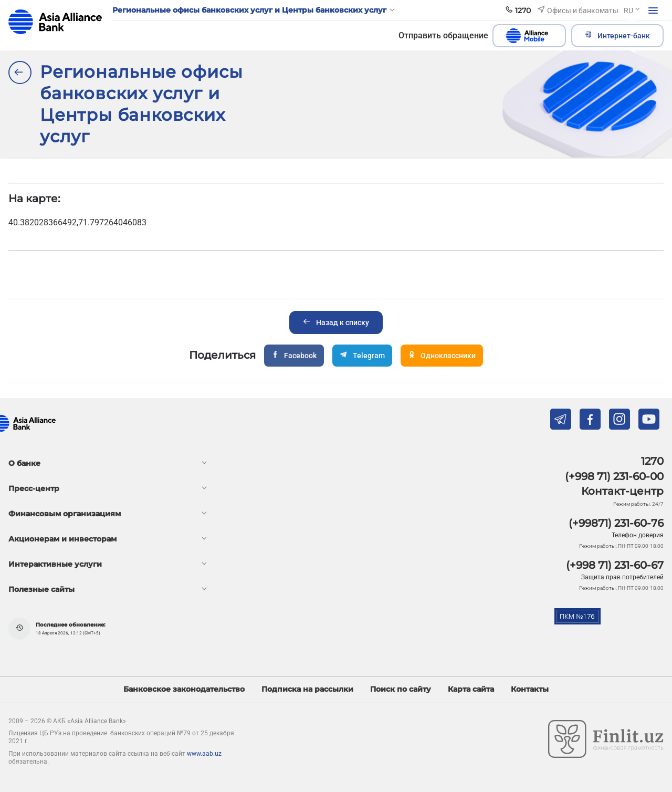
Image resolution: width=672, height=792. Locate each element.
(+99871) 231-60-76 (616, 523)
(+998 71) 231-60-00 (614, 476)
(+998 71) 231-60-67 (615, 565)
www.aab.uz (204, 754)
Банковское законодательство (184, 689)
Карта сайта (471, 689)
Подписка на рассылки (307, 689)
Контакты (530, 689)
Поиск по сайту (401, 689)
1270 (652, 461)
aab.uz (55, 22)
